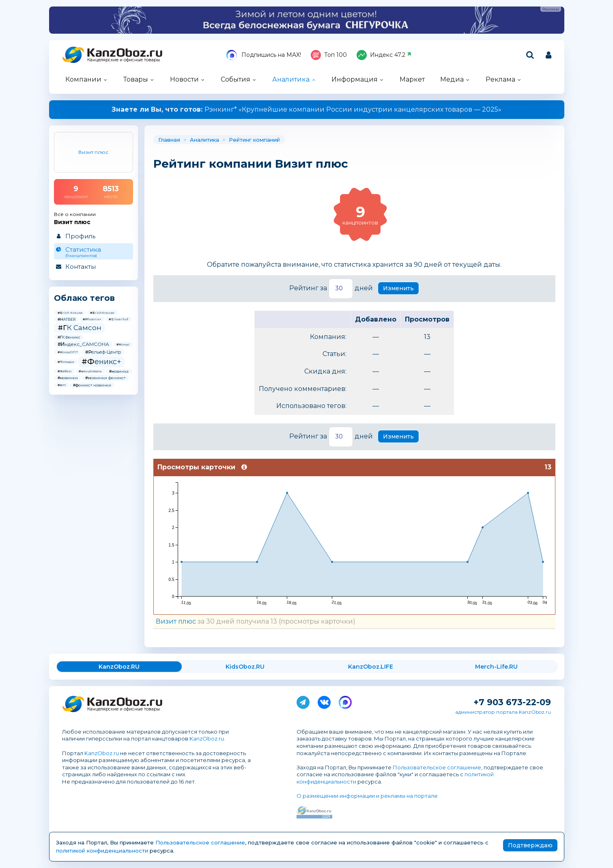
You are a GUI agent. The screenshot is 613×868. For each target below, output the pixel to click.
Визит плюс (176, 621)
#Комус (123, 344)
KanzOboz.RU (119, 667)
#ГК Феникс (69, 337)
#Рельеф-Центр (103, 352)
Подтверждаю (530, 845)
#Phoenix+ (92, 319)
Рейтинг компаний (254, 140)
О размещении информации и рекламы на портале (367, 796)
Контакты (81, 267)
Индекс (384, 55)
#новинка (119, 371)
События (236, 79)
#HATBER (67, 319)
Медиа (452, 79)
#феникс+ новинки (92, 385)
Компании (83, 79)
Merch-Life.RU (496, 667)
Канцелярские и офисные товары (124, 60)
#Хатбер (65, 371)
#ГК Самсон (80, 328)
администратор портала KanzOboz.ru (503, 712)
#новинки (68, 378)
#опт (62, 385)
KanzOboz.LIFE (371, 667)
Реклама (500, 79)
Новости (184, 79)
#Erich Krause (70, 313)
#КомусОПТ (68, 352)
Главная (169, 140)
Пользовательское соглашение (437, 767)
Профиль (80, 236)
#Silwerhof (118, 319)
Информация (355, 79)
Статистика (93, 252)
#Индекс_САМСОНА (83, 344)
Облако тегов (84, 298)
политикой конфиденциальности (102, 851)
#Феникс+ (101, 362)
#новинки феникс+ (105, 378)
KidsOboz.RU (245, 667)
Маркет (412, 79)
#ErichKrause (102, 313)
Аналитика (291, 79)
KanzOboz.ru (207, 738)
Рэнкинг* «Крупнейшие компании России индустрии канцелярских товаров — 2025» (306, 109)
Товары (136, 79)
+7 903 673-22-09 (512, 702)
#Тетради (66, 362)
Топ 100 (329, 55)
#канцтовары (90, 371)
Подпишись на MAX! (264, 55)
